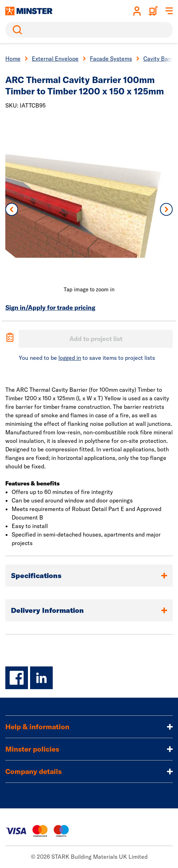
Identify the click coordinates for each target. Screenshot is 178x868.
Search (16, 30)
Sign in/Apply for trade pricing (50, 307)
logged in (70, 358)
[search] (89, 30)
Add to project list (96, 339)
